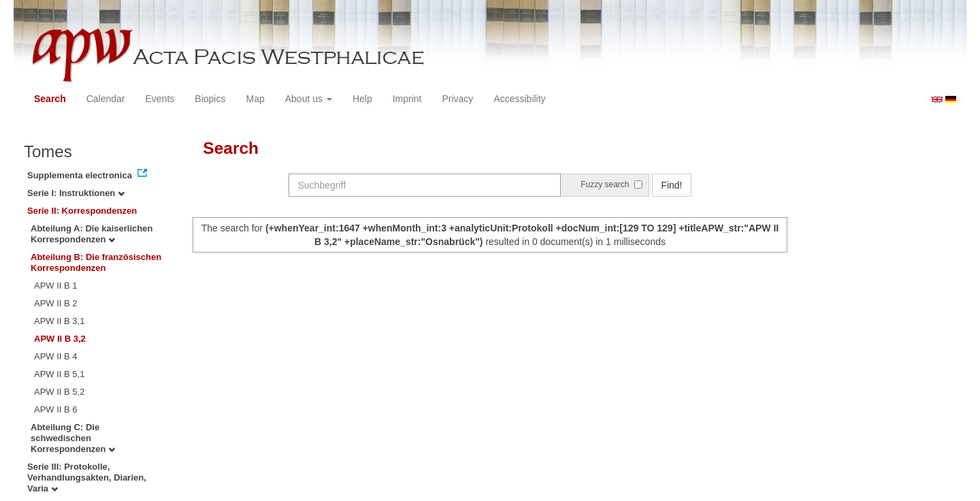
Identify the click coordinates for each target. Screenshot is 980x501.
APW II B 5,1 (59, 374)
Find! (671, 185)
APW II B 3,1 (59, 321)
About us (309, 99)
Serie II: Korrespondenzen (82, 211)
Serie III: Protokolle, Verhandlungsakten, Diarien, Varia (87, 478)
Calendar (106, 99)
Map (255, 99)
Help (362, 99)
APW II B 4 (56, 356)
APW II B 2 (56, 303)
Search (50, 99)
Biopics (210, 99)
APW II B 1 (56, 286)
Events (160, 99)
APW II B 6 (56, 409)
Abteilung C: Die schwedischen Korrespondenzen (73, 438)
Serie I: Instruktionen (76, 193)
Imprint (407, 99)
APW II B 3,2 (60, 339)
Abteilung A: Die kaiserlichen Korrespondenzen (92, 234)
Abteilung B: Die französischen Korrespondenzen (96, 262)
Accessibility (519, 99)
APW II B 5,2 (59, 392)
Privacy (457, 99)
